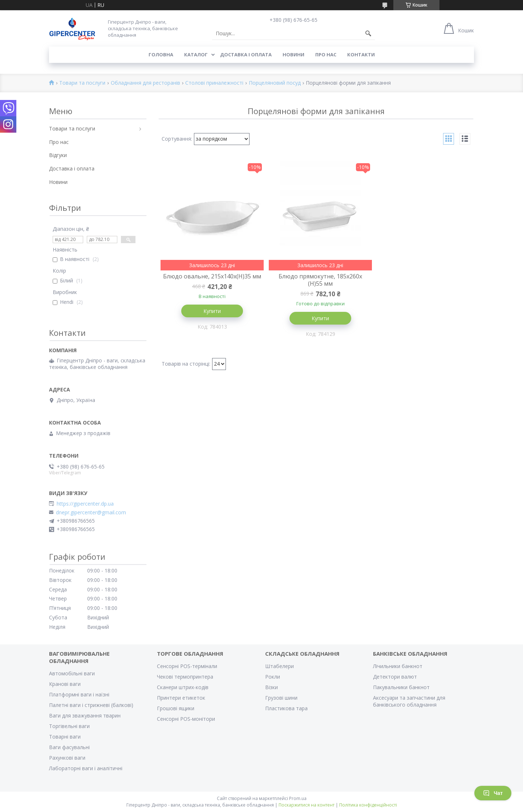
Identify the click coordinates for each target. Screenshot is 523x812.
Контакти (361, 55)
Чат (493, 793)
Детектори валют (395, 677)
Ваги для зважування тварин (85, 715)
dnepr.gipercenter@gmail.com (91, 512)
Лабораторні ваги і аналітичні (86, 768)
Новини (293, 55)
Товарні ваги (65, 737)
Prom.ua (298, 798)
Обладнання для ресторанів (145, 83)
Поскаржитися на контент (307, 805)
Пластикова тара (286, 708)
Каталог (196, 55)
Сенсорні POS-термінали (187, 666)
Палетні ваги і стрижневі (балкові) (91, 705)
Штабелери (279, 666)
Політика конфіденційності (368, 805)
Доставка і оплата (246, 55)
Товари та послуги (82, 83)
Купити (211, 318)
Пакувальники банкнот (401, 687)
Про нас (326, 55)
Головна (161, 55)
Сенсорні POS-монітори (186, 719)
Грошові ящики (176, 708)
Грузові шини (281, 698)
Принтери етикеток (181, 698)
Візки (271, 687)
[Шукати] (368, 33)
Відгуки (58, 155)
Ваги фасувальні (69, 747)
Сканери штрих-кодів (183, 687)
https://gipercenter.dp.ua (85, 504)
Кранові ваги (65, 684)
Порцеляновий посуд (275, 83)
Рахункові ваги (67, 758)
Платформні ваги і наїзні (79, 694)
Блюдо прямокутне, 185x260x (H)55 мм (316, 280)
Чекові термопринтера (185, 677)
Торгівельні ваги (69, 726)
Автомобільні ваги (72, 673)
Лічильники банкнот (398, 666)
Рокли (273, 677)
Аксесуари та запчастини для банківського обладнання (409, 701)
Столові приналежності (214, 83)
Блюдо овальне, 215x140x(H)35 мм (211, 280)
